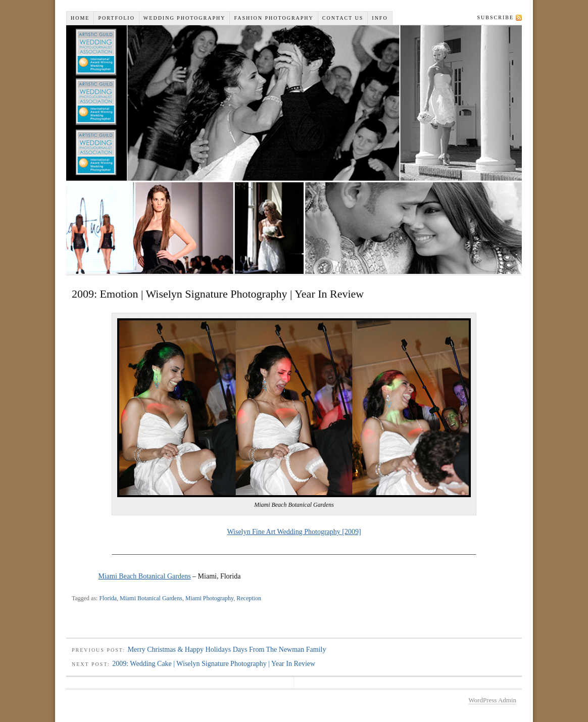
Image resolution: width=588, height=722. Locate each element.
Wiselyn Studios (294, 150)
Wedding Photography (185, 18)
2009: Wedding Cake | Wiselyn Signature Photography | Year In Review (214, 664)
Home (80, 18)
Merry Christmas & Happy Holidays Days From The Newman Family (227, 649)
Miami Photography (209, 598)
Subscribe (496, 17)
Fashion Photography (274, 18)
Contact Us (343, 18)
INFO (380, 18)
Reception (249, 598)
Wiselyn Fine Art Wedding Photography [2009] (294, 532)
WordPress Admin (492, 700)
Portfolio (116, 18)
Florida (108, 598)
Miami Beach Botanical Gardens (145, 576)
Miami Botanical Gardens (151, 598)
